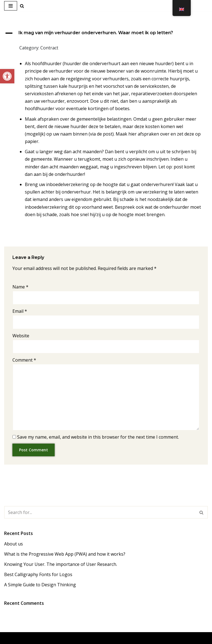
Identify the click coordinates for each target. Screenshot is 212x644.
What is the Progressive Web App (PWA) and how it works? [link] (65, 554)
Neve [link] (80, 638)
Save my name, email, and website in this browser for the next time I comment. (98, 437)
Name (20, 287)
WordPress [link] (127, 638)
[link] (7, 76)
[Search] (100, 512)
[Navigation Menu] (11, 6)
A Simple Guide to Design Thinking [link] (40, 585)
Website (21, 336)
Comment (24, 360)
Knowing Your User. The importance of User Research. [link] (61, 564)
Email (20, 311)
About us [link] (14, 544)
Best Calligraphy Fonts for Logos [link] (38, 574)
